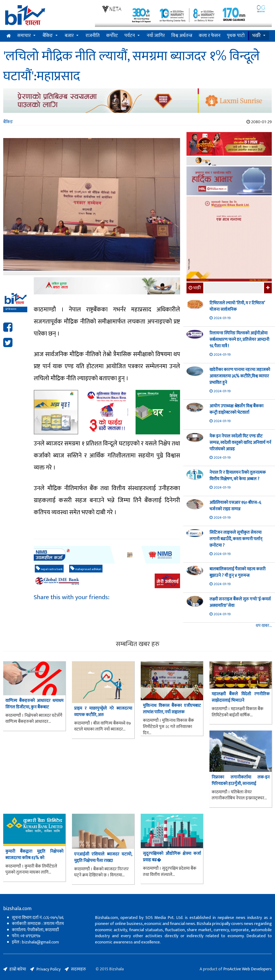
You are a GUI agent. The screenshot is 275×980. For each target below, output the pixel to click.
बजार (69, 36)
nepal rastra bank (49, 569)
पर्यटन (130, 36)
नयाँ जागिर (156, 36)
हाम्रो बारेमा (18, 969)
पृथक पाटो (236, 36)
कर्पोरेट (112, 36)
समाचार (24, 36)
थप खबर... (264, 626)
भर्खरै (256, 36)
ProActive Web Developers (247, 969)
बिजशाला (11, 309)
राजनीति (93, 36)
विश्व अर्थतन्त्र (182, 36)
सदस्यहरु (78, 969)
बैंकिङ (48, 36)
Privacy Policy (48, 969)
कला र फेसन (210, 36)
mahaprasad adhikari (86, 569)
